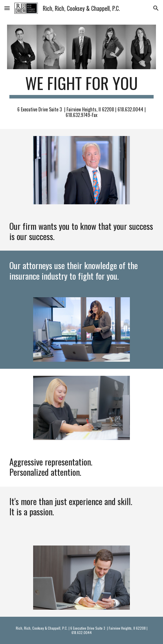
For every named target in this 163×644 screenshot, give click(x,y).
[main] (81, 86)
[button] (7, 8)
